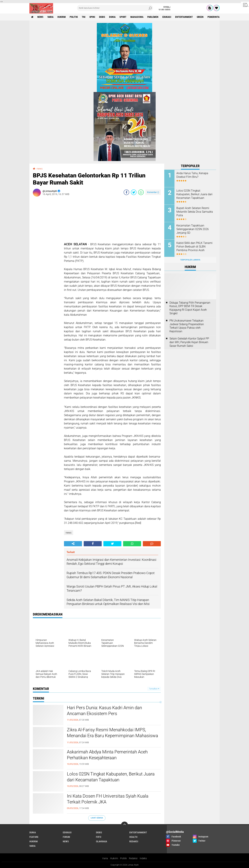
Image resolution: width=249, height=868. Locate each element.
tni (84, 17)
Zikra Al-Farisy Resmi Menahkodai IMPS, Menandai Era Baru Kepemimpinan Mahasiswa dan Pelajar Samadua (112, 736)
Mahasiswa (137, 17)
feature (34, 837)
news (40, 17)
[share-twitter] (134, 192)
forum (66, 837)
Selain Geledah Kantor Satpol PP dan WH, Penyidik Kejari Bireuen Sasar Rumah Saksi (189, 342)
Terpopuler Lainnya (190, 260)
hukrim (62, 17)
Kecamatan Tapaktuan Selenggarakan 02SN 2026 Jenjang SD (193, 229)
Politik (123, 858)
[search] (115, 8)
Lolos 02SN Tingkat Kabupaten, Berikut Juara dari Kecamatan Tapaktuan (111, 777)
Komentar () (153, 192)
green (200, 17)
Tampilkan (154, 689)
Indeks (143, 858)
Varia (105, 858)
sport (123, 17)
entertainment (184, 17)
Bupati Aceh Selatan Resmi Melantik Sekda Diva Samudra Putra (195, 212)
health (133, 837)
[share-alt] (73, 544)
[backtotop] (124, 825)
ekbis (102, 17)
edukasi (167, 17)
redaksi (134, 841)
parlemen (153, 17)
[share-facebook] (126, 192)
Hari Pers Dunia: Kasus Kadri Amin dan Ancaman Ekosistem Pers (104, 711)
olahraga (102, 841)
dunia (112, 17)
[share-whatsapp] (141, 192)
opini (92, 17)
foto (99, 837)
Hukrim (114, 858)
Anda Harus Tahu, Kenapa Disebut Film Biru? (192, 175)
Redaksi (133, 858)
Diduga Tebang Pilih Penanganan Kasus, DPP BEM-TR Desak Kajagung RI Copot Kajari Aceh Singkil (190, 308)
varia (50, 17)
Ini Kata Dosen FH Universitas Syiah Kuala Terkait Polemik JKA (108, 799)
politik (74, 17)
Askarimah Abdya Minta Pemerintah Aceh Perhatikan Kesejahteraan (107, 755)
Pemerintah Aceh (217, 17)
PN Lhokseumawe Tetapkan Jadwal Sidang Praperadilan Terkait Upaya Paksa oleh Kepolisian (187, 326)
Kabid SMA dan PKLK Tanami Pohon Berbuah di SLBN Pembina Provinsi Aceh (194, 247)
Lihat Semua (97, 818)
